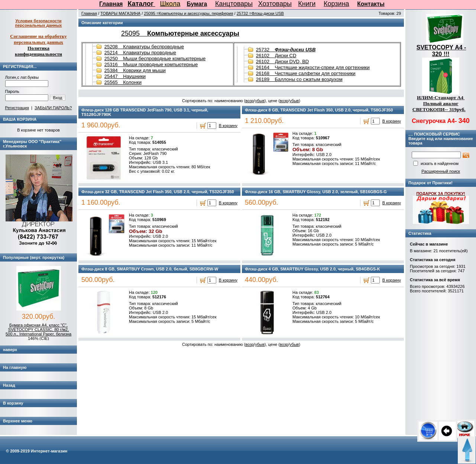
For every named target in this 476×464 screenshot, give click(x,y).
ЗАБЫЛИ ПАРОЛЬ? (53, 108)
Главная (111, 4)
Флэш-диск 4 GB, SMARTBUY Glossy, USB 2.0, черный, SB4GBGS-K (313, 269)
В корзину (228, 126)
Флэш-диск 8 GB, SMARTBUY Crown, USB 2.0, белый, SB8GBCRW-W (150, 269)
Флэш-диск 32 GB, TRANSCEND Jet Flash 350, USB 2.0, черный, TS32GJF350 (158, 192)
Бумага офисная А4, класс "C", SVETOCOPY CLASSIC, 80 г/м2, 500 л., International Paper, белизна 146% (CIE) (38, 332)
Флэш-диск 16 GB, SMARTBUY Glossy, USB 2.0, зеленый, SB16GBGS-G (316, 192)
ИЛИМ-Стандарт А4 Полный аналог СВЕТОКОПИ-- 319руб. (439, 103)
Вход (58, 98)
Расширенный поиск (441, 171)
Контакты (371, 4)
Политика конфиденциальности (38, 51)
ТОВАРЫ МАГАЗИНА (120, 13)
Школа (170, 4)
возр (250, 101)
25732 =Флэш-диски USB (260, 13)
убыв (260, 101)
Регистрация (17, 108)
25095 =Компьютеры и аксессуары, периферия (188, 13)
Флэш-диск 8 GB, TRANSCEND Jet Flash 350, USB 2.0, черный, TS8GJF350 (319, 110)
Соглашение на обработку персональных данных (38, 39)
